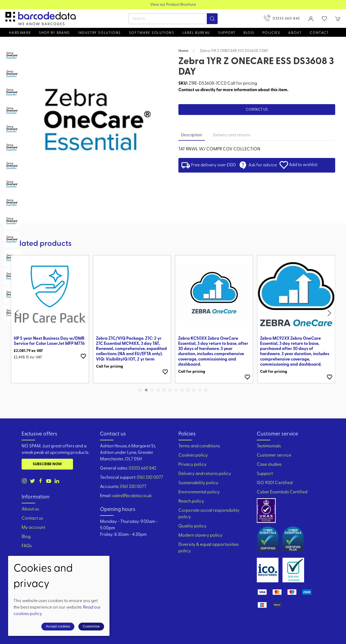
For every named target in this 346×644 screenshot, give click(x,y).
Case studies (269, 465)
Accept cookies (58, 626)
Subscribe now (47, 464)
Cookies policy (193, 455)
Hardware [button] (20, 33)
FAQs (27, 546)
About (295, 33)
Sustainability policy (198, 483)
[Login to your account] (311, 19)
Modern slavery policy (200, 536)
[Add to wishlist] (83, 356)
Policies (271, 33)
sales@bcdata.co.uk (132, 496)
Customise (91, 626)
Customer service (274, 455)
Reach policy (191, 501)
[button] (324, 19)
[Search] (173, 19)
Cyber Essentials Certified (282, 492)
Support (265, 474)
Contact (319, 33)
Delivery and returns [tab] (232, 135)
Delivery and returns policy (205, 474)
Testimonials (269, 446)
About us (30, 509)
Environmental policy (199, 492)
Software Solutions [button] (152, 33)
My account (33, 528)
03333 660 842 (282, 18)
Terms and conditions (199, 446)
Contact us (257, 110)
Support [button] (227, 33)
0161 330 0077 (150, 478)
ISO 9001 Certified (275, 483)
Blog (249, 33)
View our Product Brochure (173, 5)
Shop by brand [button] (54, 33)
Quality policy (192, 526)
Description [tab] (192, 135)
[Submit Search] (212, 19)
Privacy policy (192, 465)
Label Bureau (196, 33)
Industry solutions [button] (99, 33)
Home (183, 51)
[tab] (12, 55)
